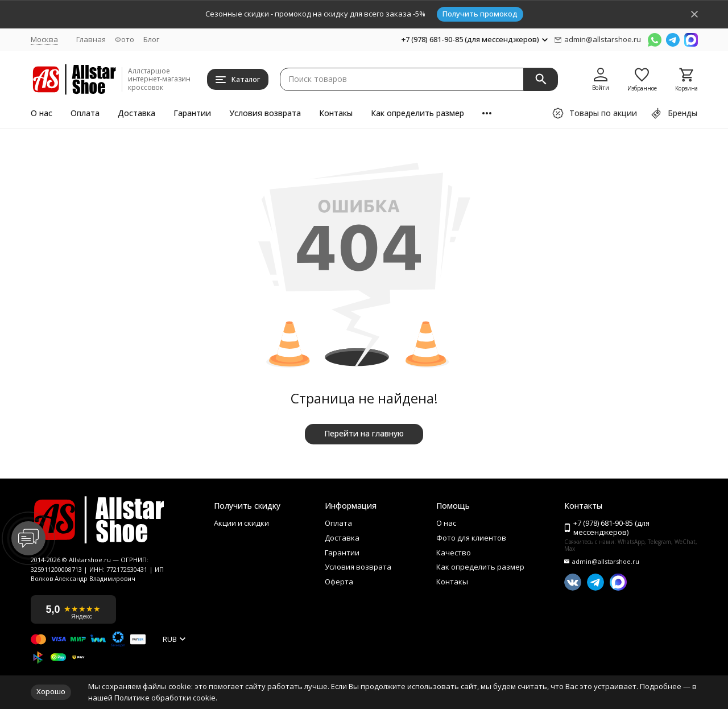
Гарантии (192, 113)
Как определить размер (417, 113)
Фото (125, 39)
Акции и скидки (241, 523)
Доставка (136, 113)
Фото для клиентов (471, 538)
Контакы (336, 113)
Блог (151, 39)
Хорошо (51, 691)
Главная (91, 39)
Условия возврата (265, 113)
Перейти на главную (364, 433)
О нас (42, 113)
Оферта (339, 582)
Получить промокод (480, 14)
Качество (454, 553)
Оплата (85, 113)
